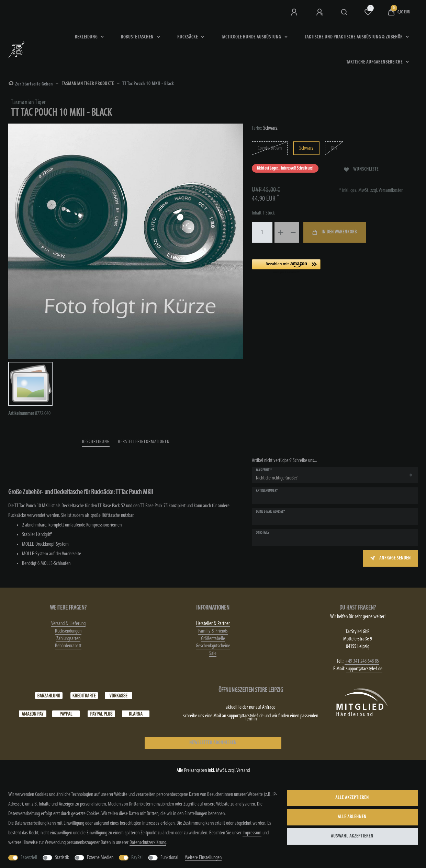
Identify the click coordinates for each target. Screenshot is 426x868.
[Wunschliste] (368, 12)
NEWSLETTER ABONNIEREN (213, 743)
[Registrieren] (320, 12)
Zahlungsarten (68, 639)
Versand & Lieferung (68, 624)
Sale (213, 653)
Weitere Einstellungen (203, 858)
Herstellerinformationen (144, 442)
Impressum (252, 833)
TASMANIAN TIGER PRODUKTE (88, 84)
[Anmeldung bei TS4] (295, 12)
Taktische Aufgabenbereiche (375, 62)
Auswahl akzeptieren (352, 836)
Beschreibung (96, 442)
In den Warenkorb (335, 232)
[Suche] (344, 12)
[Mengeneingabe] (262, 232)
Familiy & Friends (213, 631)
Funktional (169, 858)
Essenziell (29, 858)
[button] (313, 267)
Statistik (62, 858)
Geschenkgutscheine (213, 646)
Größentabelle (213, 639)
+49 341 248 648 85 (362, 661)
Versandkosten (391, 190)
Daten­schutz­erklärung (148, 843)
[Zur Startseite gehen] (31, 84)
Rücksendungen (68, 631)
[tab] (96, 442)
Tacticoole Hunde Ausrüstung (252, 37)
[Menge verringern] (293, 232)
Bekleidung (87, 37)
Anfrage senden (390, 558)
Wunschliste (361, 169)
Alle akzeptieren (352, 798)
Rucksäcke (188, 37)
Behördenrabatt (68, 646)
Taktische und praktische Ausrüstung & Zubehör (354, 37)
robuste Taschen (138, 37)
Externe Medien (100, 858)
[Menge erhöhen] (281, 232)
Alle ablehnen (352, 817)
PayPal (137, 858)
